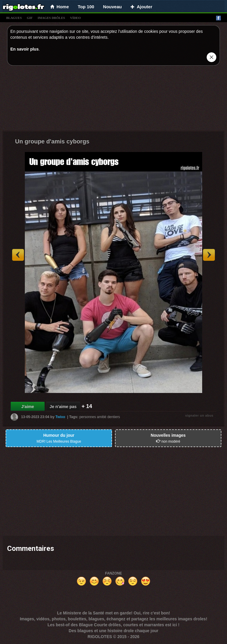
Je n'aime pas (63, 407)
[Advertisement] (113, 100)
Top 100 (86, 7)
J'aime (28, 407)
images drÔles (51, 18)
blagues (14, 18)
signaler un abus (199, 415)
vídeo (75, 18)
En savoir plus (25, 49)
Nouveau (112, 7)
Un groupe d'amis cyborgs (52, 141)
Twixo (60, 417)
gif (30, 18)
